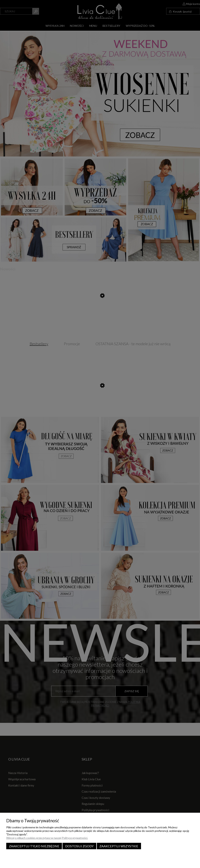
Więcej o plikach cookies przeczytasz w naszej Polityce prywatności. (47, 838)
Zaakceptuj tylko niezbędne (34, 846)
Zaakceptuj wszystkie (119, 846)
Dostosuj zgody (79, 846)
